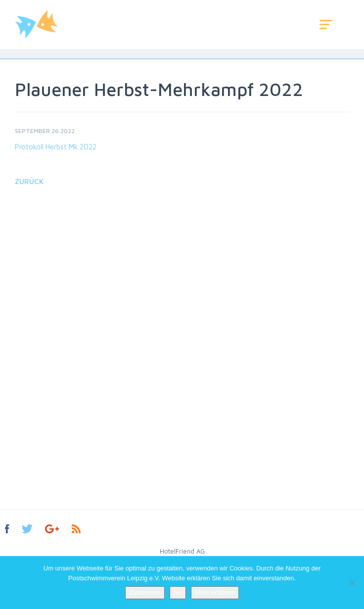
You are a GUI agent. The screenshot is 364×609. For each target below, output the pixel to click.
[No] (352, 583)
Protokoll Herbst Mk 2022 (56, 147)
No (178, 592)
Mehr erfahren (215, 592)
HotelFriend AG (182, 551)
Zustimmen (145, 592)
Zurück (29, 181)
